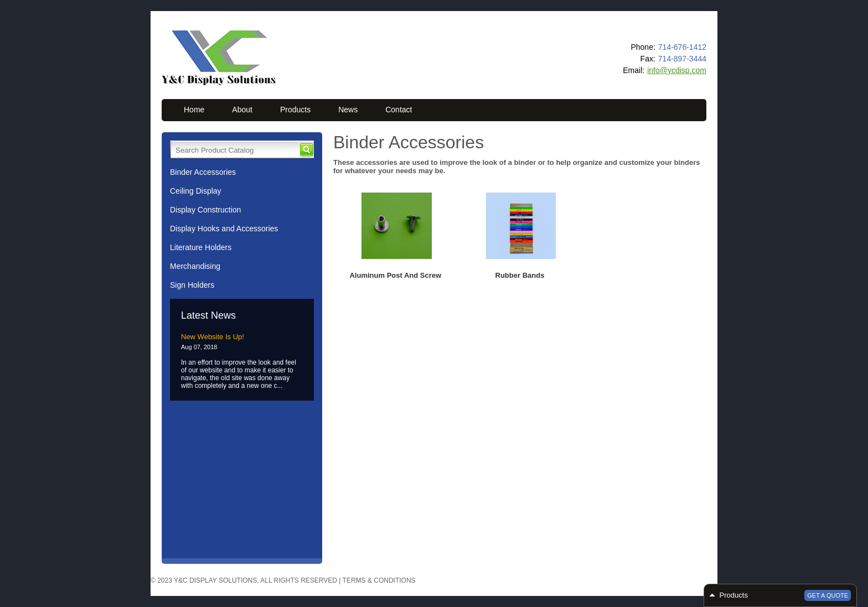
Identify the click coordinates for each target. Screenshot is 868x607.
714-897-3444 (682, 59)
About (242, 110)
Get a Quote (828, 595)
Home (194, 110)
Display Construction (205, 210)
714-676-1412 (682, 47)
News (348, 110)
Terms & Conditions (379, 580)
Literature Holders (201, 247)
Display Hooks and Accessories (224, 229)
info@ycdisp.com (677, 70)
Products (295, 110)
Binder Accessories (203, 172)
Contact (399, 110)
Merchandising (195, 266)
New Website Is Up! (213, 337)
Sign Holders (192, 285)
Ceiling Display (196, 191)
